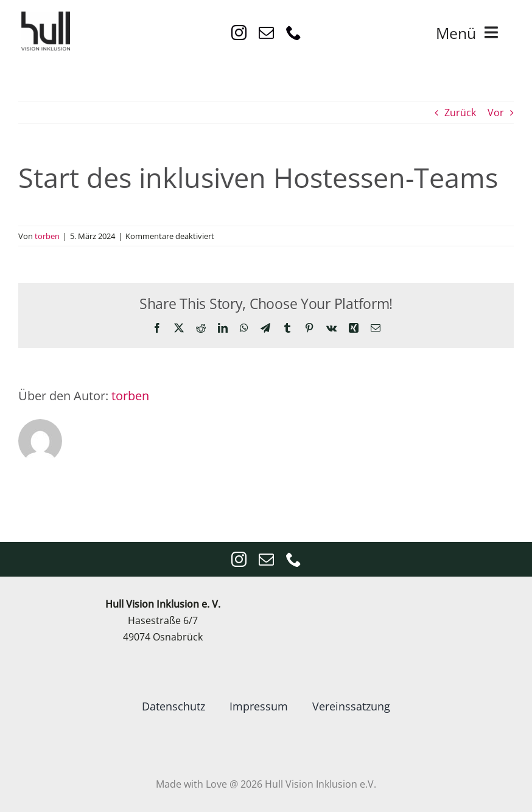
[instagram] (239, 33)
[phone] (294, 33)
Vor (496, 113)
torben (47, 236)
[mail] (266, 33)
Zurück (460, 113)
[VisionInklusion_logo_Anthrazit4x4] (46, 16)
